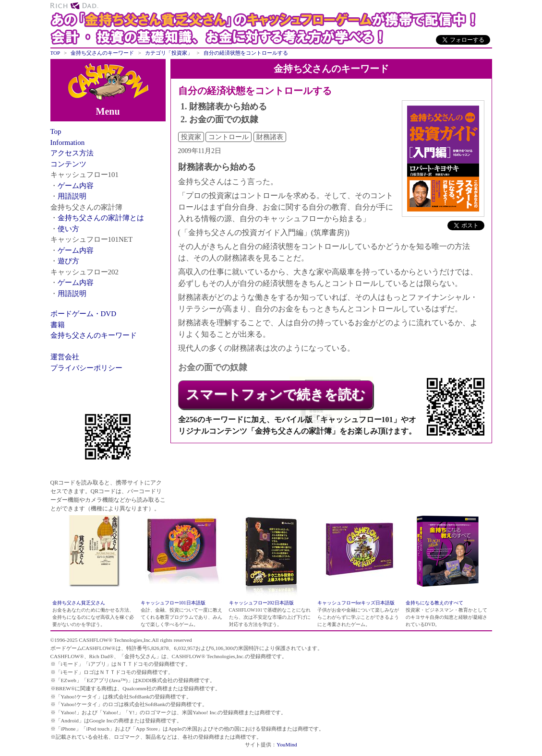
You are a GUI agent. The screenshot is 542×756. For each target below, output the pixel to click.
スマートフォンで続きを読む (276, 395)
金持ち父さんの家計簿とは (101, 218)
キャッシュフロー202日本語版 (261, 603)
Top (56, 131)
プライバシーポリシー (86, 368)
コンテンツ (68, 164)
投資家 (191, 137)
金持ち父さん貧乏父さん (79, 603)
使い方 (68, 229)
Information (68, 142)
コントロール (229, 137)
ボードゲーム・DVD (84, 314)
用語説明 (72, 196)
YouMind (287, 744)
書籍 (58, 325)
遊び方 (68, 261)
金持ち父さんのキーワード (94, 335)
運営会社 (65, 357)
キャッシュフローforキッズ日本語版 (356, 603)
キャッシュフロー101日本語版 (173, 603)
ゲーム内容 (76, 186)
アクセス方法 (72, 153)
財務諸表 (270, 137)
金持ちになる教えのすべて (434, 603)
